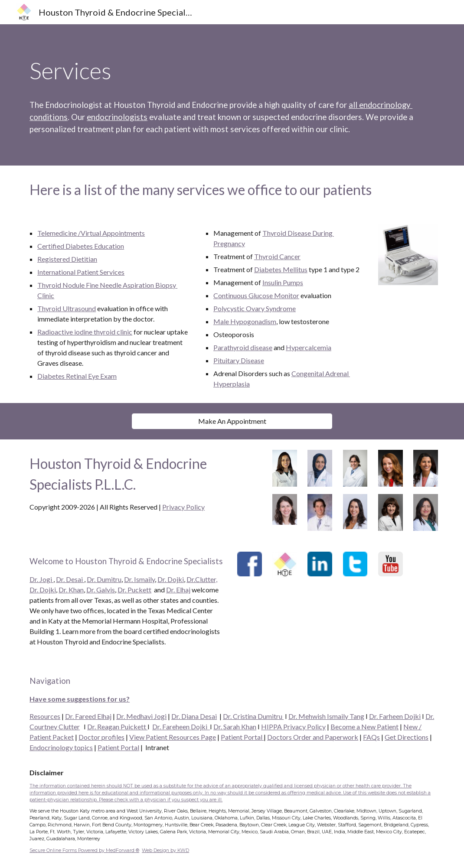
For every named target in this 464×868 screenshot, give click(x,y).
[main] (232, 71)
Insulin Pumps (283, 282)
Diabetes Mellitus (281, 269)
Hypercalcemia (309, 347)
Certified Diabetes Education (81, 246)
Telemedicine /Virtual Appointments (91, 233)
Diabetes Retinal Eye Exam (77, 376)
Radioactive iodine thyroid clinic (85, 332)
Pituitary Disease (239, 360)
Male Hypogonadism (245, 321)
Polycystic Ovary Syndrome (255, 308)
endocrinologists (117, 117)
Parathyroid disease (243, 347)
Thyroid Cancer (277, 256)
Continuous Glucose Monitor (256, 295)
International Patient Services (81, 272)
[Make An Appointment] (232, 421)
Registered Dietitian (67, 259)
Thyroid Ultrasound (67, 308)
